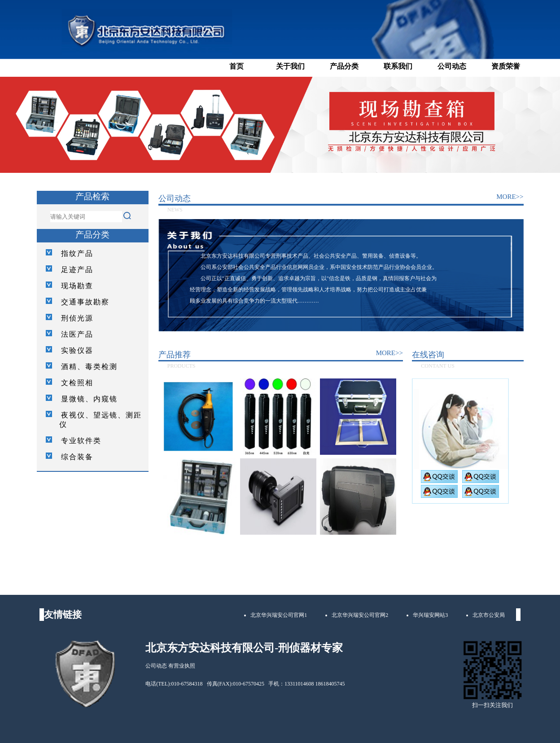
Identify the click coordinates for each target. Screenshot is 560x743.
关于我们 (290, 66)
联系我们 (398, 66)
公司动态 (452, 66)
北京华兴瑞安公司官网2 (360, 615)
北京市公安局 (489, 615)
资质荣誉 (506, 66)
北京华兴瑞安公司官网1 (279, 615)
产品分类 (344, 66)
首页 (236, 66)
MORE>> (510, 197)
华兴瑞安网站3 (430, 615)
